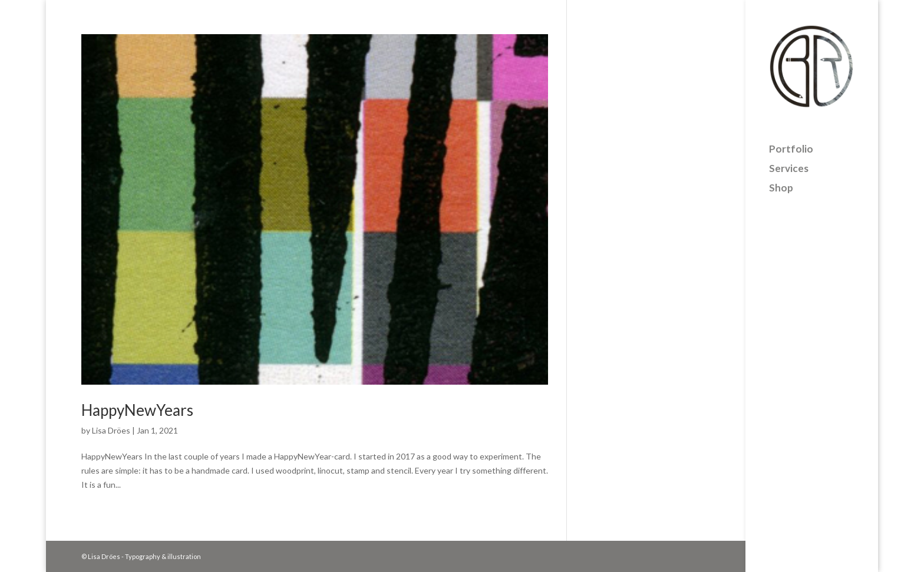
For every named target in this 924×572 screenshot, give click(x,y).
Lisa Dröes (111, 430)
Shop (781, 181)
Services (789, 161)
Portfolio (791, 142)
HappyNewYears (137, 410)
